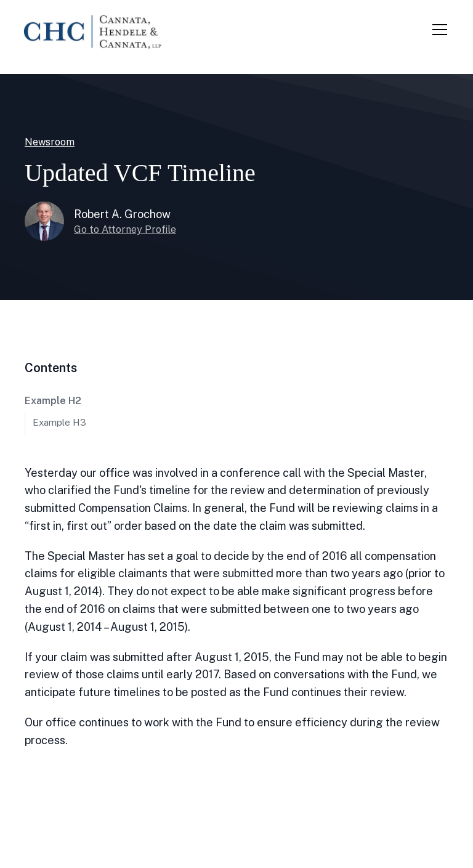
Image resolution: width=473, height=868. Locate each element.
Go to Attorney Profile (125, 229)
